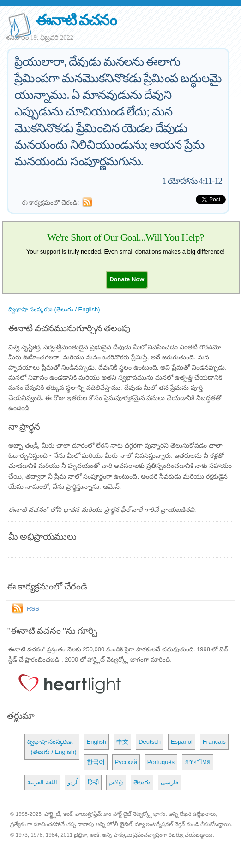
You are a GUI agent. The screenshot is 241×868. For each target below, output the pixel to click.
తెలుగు (142, 782)
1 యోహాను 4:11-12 (192, 181)
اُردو (72, 782)
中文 (122, 742)
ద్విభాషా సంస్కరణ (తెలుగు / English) (54, 309)
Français (214, 742)
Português (161, 762)
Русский (126, 762)
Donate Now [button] (127, 279)
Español (182, 742)
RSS (33, 609)
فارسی (169, 782)
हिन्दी (93, 782)
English (97, 742)
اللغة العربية (42, 782)
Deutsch (150, 742)
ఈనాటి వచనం (76, 20)
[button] (127, 279)
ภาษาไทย (198, 762)
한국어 (96, 762)
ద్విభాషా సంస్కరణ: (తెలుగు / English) (52, 747)
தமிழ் (116, 782)
